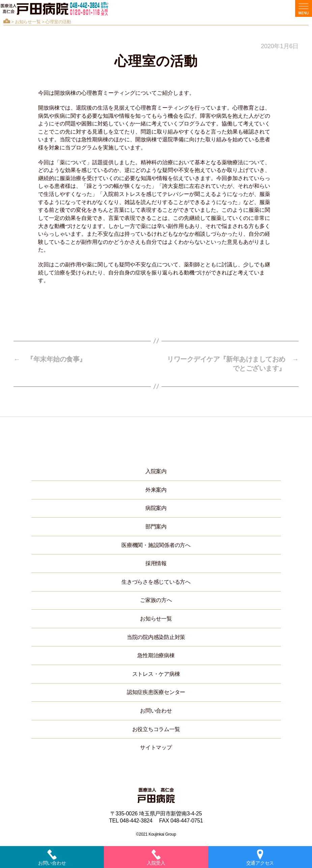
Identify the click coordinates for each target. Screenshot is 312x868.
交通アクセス (260, 858)
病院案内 (156, 508)
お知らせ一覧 (28, 22)
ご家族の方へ (156, 600)
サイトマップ (156, 747)
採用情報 (156, 563)
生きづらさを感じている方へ (156, 582)
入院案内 (156, 471)
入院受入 (156, 858)
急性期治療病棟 (156, 655)
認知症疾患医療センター (156, 692)
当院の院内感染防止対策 (156, 637)
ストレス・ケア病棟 (156, 674)
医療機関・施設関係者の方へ (156, 545)
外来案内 (156, 490)
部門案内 (156, 527)
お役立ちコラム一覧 (156, 729)
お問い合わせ (156, 711)
